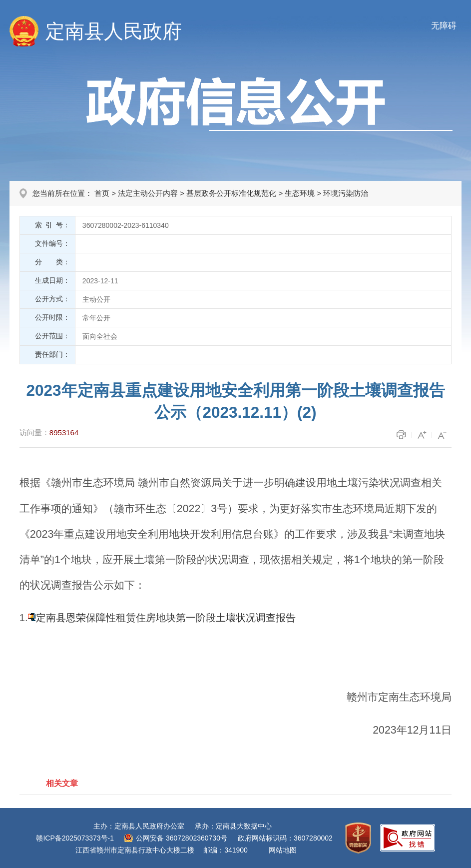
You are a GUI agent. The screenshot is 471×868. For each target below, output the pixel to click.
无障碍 (444, 26)
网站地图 (283, 850)
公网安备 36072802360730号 (182, 838)
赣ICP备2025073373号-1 (75, 838)
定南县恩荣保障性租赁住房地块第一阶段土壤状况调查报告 (166, 618)
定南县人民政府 (114, 31)
